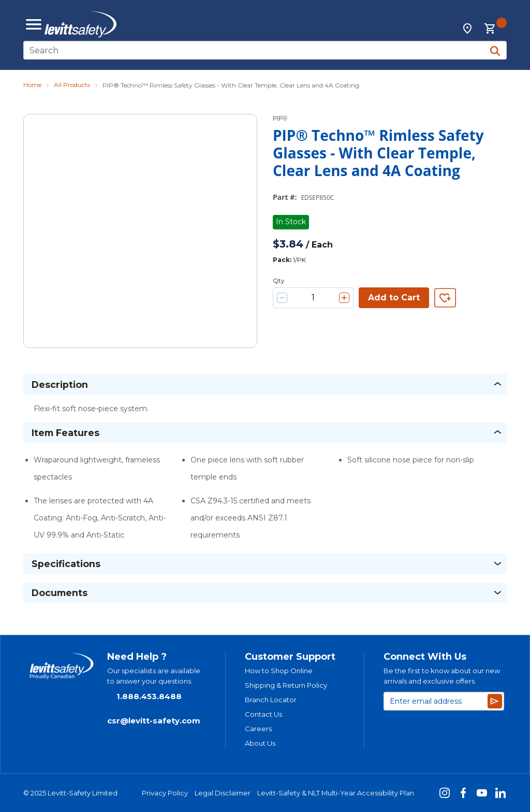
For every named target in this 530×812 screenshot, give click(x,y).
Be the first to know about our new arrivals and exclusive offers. (442, 676)
